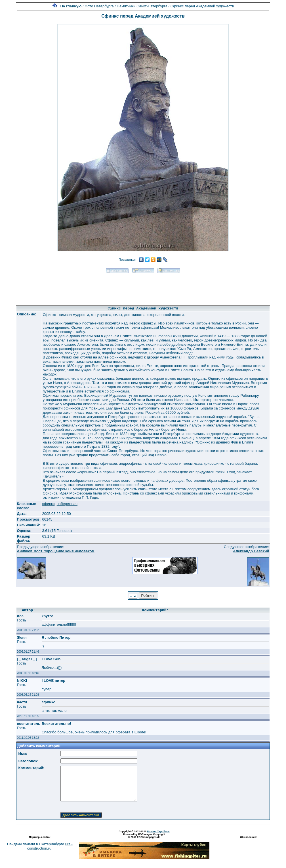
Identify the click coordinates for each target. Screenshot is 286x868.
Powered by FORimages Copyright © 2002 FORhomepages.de (144, 836)
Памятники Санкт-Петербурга (142, 6)
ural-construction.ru (50, 846)
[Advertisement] (143, 287)
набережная (67, 504)
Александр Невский (251, 551)
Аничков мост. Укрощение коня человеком (56, 551)
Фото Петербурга (99, 6)
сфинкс (48, 504)
